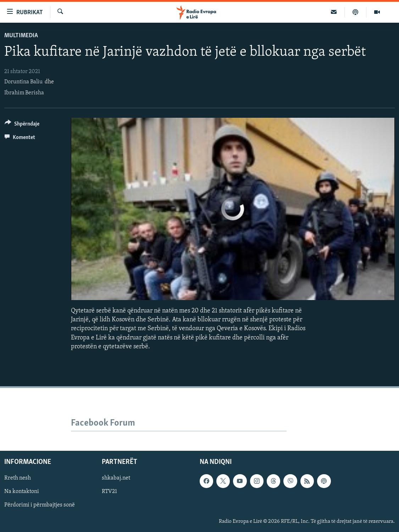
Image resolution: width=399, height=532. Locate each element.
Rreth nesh (18, 478)
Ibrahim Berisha (24, 93)
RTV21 (109, 492)
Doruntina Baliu (23, 82)
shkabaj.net (116, 478)
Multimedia (21, 36)
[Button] (22, 125)
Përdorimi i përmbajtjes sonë (40, 505)
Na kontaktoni (22, 492)
